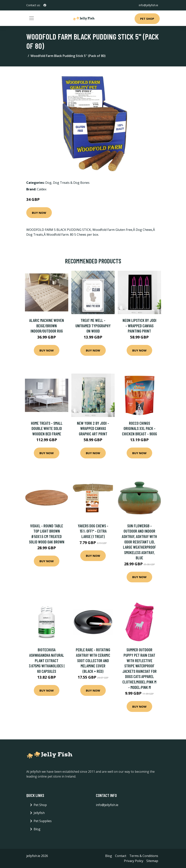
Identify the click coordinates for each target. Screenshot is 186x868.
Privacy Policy (134, 861)
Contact (121, 856)
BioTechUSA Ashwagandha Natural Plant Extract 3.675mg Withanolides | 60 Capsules (47, 660)
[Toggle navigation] (32, 18)
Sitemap (152, 861)
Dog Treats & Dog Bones (71, 183)
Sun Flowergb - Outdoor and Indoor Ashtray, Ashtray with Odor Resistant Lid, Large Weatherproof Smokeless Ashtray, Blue (139, 542)
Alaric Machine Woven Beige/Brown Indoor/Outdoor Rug (47, 326)
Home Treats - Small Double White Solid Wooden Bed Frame (47, 428)
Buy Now (39, 213)
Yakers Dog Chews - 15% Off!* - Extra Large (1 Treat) (93, 531)
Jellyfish (39, 813)
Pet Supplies (43, 821)
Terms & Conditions (144, 856)
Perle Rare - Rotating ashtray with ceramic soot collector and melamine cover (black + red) (93, 660)
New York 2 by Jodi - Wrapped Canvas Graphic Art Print (93, 428)
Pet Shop (147, 19)
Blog (37, 829)
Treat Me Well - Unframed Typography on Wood (93, 326)
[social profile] (45, 5)
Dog (48, 183)
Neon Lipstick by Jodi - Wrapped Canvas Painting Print (139, 326)
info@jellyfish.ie (148, 5)
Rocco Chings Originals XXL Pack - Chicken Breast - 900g (139, 428)
